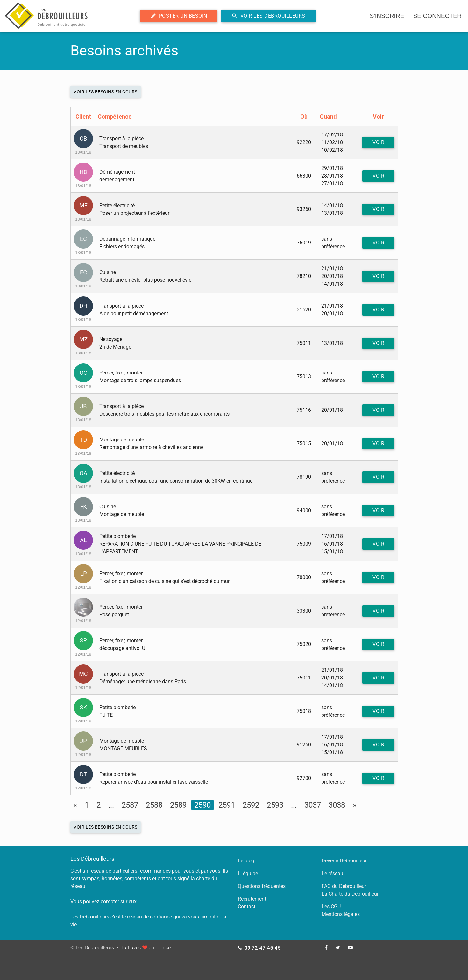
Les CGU (331, 907)
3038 (337, 805)
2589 (178, 805)
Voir (378, 142)
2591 (227, 805)
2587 (130, 805)
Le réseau (332, 873)
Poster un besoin (179, 16)
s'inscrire (387, 16)
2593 (275, 805)
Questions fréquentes (262, 886)
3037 (313, 805)
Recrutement (252, 899)
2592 (251, 805)
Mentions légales (341, 914)
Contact (247, 907)
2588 (154, 805)
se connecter (437, 16)
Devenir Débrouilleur (344, 861)
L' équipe (248, 873)
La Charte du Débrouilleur (350, 894)
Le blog (246, 861)
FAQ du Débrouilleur (344, 886)
